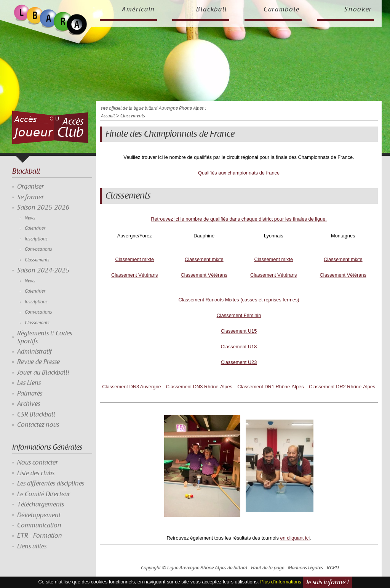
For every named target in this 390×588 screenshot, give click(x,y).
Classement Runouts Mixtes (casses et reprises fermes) (239, 300)
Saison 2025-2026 (43, 208)
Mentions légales (305, 568)
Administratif (34, 352)
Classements (37, 260)
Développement (39, 515)
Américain (138, 10)
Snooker (358, 10)
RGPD (333, 568)
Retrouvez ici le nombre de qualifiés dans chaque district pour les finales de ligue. (239, 219)
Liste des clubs (36, 473)
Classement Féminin (239, 315)
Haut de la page (268, 568)
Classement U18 (239, 347)
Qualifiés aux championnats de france (239, 173)
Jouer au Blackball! (43, 373)
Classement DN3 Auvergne (131, 387)
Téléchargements (41, 505)
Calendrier (35, 228)
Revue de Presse (38, 362)
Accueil (108, 116)
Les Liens (29, 383)
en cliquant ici (295, 538)
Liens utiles (32, 546)
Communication (39, 526)
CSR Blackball (36, 415)
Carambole (282, 10)
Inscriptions (36, 239)
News (30, 218)
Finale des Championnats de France (170, 134)
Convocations (38, 249)
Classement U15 (239, 331)
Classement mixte (134, 259)
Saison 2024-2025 (43, 271)
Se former (30, 197)
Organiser (30, 187)
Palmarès (30, 394)
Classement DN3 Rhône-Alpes (199, 387)
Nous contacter (38, 463)
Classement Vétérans (134, 275)
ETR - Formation (40, 536)
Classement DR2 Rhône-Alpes (342, 387)
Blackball (212, 10)
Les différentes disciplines (51, 484)
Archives (29, 404)
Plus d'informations (281, 582)
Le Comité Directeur (44, 494)
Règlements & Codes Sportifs (45, 337)
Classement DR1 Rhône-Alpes (270, 387)
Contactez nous (38, 425)
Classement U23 (239, 362)
